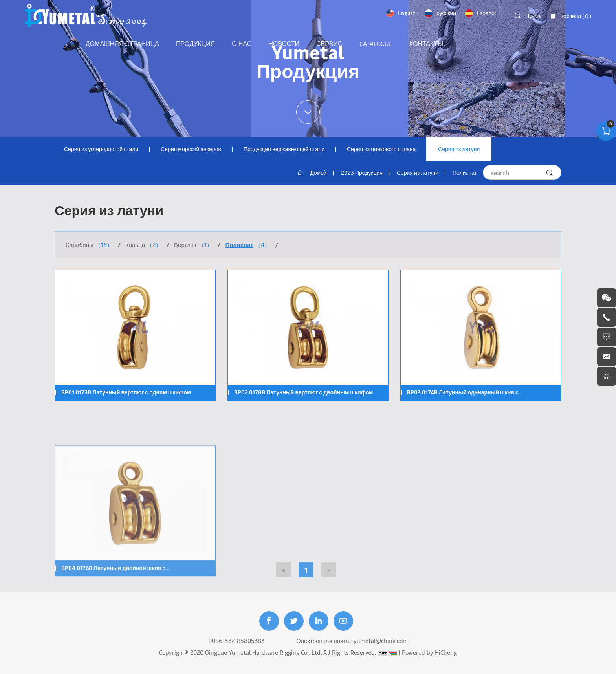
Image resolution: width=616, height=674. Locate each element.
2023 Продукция (362, 173)
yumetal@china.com (381, 640)
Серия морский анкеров (191, 149)
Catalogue (376, 43)
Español (487, 13)
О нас (242, 43)
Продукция (195, 43)
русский (446, 13)
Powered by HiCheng (429, 652)
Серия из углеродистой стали (101, 149)
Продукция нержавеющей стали (284, 149)
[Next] (329, 574)
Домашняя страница (122, 43)
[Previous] (283, 574)
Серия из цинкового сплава (381, 149)
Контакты (426, 43)
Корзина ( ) (576, 16)
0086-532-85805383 (236, 640)
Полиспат (465, 173)
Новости (284, 43)
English (407, 13)
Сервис (329, 43)
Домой (318, 173)
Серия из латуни (459, 149)
